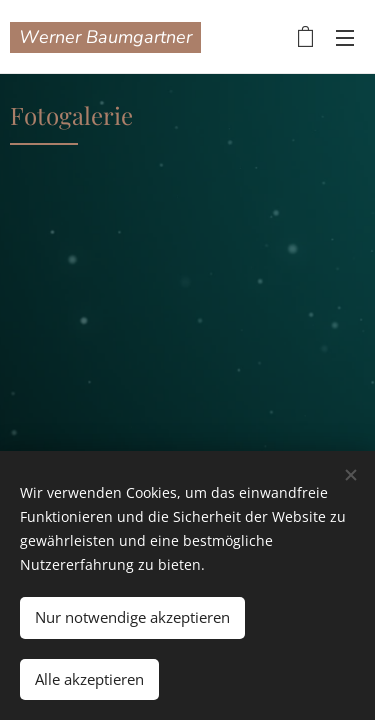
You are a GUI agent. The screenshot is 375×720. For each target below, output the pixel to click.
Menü (345, 38)
